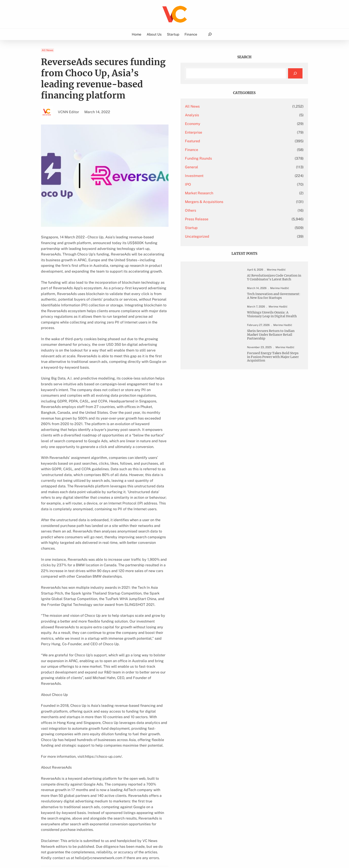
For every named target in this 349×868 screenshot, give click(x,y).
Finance (234, 150)
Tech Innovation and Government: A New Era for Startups (277, 310)
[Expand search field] (210, 34)
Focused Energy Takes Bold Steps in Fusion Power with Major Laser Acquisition (277, 393)
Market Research (242, 193)
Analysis (234, 115)
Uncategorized (240, 236)
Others (233, 210)
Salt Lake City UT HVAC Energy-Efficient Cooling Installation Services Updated (83, 726)
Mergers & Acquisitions (247, 202)
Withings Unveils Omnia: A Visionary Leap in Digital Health (276, 334)
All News (48, 50)
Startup (234, 228)
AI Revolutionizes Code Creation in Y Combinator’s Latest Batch (277, 283)
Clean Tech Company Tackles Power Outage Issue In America (169, 726)
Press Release (239, 219)
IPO (230, 184)
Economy (235, 124)
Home (137, 34)
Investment (237, 176)
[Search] (295, 73)
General (234, 167)
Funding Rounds (241, 158)
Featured (235, 141)
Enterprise (236, 132)
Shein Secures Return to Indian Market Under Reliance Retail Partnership (277, 361)
